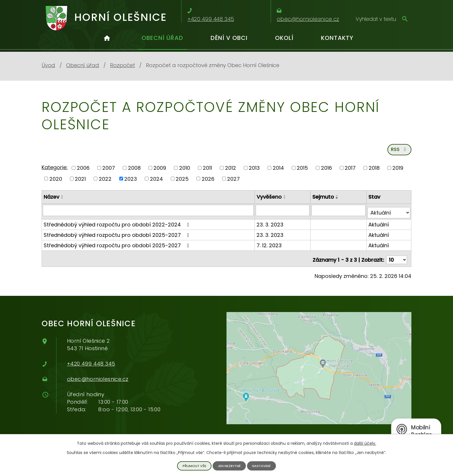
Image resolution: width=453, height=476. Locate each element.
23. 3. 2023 (271, 225)
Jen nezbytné (229, 465)
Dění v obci (229, 38)
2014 (278, 171)
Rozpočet (122, 65)
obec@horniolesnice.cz (98, 377)
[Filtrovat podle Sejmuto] (339, 213)
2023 (131, 182)
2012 (231, 171)
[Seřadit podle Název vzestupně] (62, 199)
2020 (56, 182)
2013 (254, 171)
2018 (374, 171)
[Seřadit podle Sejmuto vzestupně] (338, 199)
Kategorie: (55, 170)
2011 (207, 171)
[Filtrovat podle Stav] (389, 213)
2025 (182, 182)
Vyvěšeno (270, 200)
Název (51, 200)
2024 (156, 182)
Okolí (284, 38)
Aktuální (379, 225)
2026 (208, 182)
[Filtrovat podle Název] (149, 213)
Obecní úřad (162, 38)
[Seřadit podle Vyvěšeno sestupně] (286, 201)
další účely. (365, 443)
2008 (134, 171)
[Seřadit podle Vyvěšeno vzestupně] (286, 199)
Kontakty (337, 38)
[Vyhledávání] (382, 19)
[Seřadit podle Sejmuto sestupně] (338, 201)
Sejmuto (324, 200)
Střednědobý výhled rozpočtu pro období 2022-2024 (118, 225)
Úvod (107, 40)
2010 (185, 171)
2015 (302, 171)
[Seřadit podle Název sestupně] (62, 201)
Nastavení (263, 465)
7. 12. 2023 (270, 246)
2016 (326, 171)
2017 (350, 171)
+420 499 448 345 (91, 362)
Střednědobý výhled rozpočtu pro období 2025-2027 (118, 235)
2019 (398, 171)
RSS (399, 152)
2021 (80, 182)
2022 (105, 182)
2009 (160, 171)
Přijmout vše (192, 465)
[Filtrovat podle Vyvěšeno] (284, 213)
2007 (109, 171)
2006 (83, 171)
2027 (233, 182)
